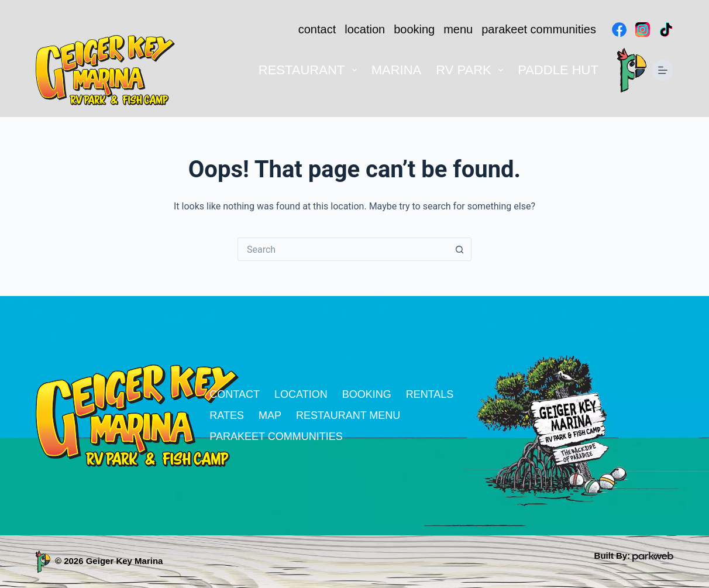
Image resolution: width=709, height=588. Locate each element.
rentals (430, 394)
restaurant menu (348, 415)
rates (227, 415)
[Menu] (663, 70)
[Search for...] (343, 249)
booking (414, 29)
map (270, 415)
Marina (397, 70)
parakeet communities (539, 29)
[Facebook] (619, 30)
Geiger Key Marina (125, 561)
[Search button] (460, 249)
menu (458, 29)
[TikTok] (666, 30)
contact (317, 29)
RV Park (472, 70)
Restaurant (310, 70)
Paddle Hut (558, 70)
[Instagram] (643, 30)
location (365, 29)
